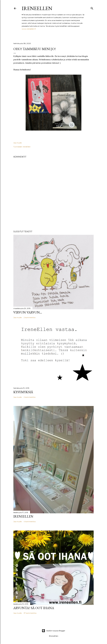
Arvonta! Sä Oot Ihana (34, 608)
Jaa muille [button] (17, 143)
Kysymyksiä (23, 392)
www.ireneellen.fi (29, 29)
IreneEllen (37, 8)
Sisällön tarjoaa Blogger (53, 631)
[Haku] (92, 8)
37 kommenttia (30, 613)
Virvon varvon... (28, 312)
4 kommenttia (30, 522)
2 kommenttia (30, 317)
